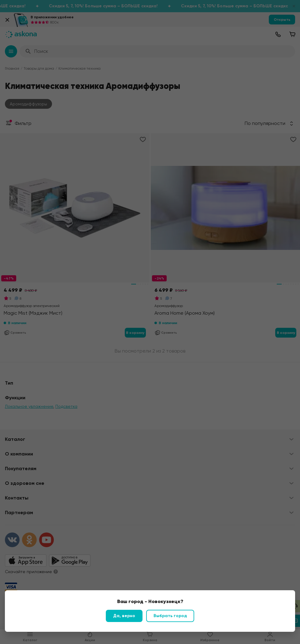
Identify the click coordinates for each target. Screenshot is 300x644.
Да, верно (124, 616)
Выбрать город (170, 616)
